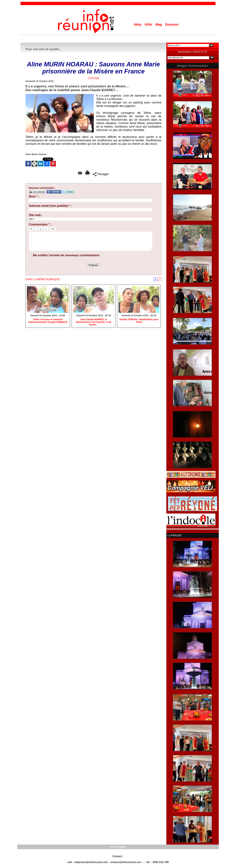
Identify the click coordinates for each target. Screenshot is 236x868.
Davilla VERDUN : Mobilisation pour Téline (139, 321)
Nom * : (34, 196)
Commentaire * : (40, 224)
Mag (159, 24)
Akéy (138, 24)
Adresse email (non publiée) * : (50, 206)
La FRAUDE (175, 535)
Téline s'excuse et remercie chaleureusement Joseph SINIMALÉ (48, 321)
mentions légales (118, 847)
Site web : (36, 215)
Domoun (172, 24)
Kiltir (149, 24)
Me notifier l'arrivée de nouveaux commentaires (66, 255)
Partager (101, 174)
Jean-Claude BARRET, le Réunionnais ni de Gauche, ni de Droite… (94, 322)
